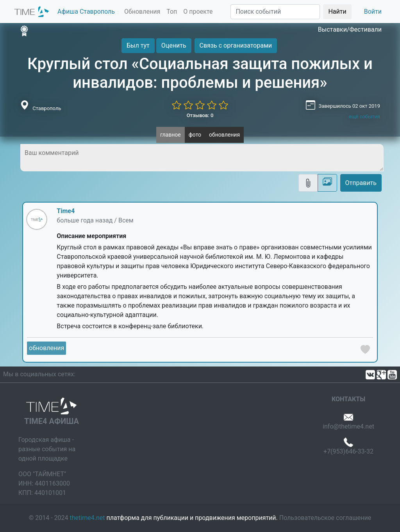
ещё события (364, 117)
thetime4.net (87, 518)
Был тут (138, 45)
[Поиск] (275, 12)
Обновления (142, 12)
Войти (373, 12)
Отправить (361, 183)
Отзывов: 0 (200, 115)
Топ (172, 12)
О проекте (198, 12)
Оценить (174, 45)
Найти (337, 12)
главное (171, 135)
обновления (224, 135)
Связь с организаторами (236, 45)
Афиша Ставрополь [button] (86, 12)
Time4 (66, 211)
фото (195, 135)
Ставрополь (47, 108)
